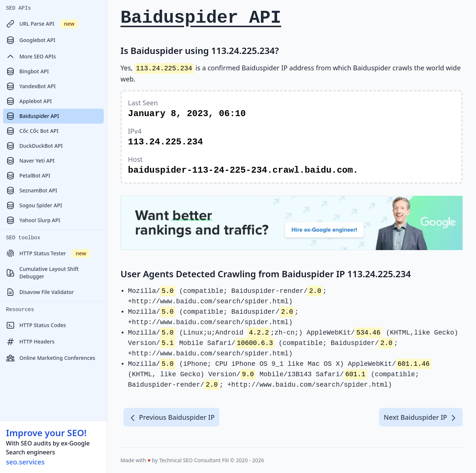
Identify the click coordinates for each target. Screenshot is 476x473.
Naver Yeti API (30, 161)
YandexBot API (31, 86)
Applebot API (29, 101)
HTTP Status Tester (48, 253)
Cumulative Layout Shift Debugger (42, 273)
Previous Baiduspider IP (171, 418)
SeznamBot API (32, 191)
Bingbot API (27, 71)
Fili (225, 460)
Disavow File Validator (40, 292)
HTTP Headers (30, 342)
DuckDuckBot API (34, 146)
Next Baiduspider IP (421, 418)
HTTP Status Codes (36, 325)
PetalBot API (28, 176)
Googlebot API (31, 40)
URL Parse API (42, 24)
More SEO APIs (31, 57)
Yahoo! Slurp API (33, 220)
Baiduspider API (33, 116)
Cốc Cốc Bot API (32, 131)
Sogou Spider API (34, 205)
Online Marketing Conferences (51, 358)
